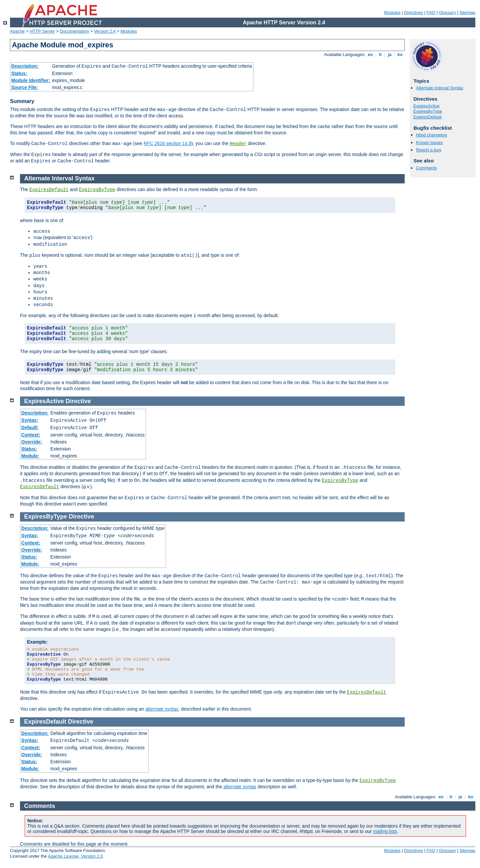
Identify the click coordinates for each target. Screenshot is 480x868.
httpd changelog (431, 135)
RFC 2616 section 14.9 (167, 143)
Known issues (429, 143)
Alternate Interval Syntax (440, 88)
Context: (31, 435)
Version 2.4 (105, 31)
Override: (32, 442)
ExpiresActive (426, 106)
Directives (413, 13)
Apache (17, 31)
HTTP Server (42, 31)
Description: (25, 66)
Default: (30, 427)
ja (390, 55)
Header (238, 144)
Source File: (25, 87)
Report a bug (428, 150)
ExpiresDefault (427, 117)
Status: (19, 73)
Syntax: (30, 420)
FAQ (431, 13)
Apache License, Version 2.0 (75, 856)
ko (400, 55)
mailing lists (385, 831)
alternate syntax (162, 709)
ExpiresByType (428, 111)
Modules (392, 13)
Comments (426, 168)
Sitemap (467, 13)
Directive (78, 401)
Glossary (447, 13)
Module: (30, 456)
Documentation (74, 31)
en (370, 55)
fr (380, 55)
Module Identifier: (31, 80)
